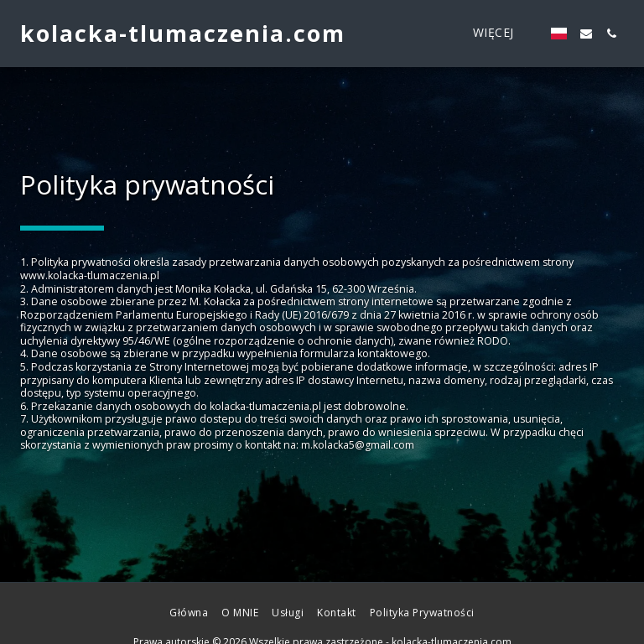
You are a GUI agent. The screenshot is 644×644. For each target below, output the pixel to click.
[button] (586, 34)
